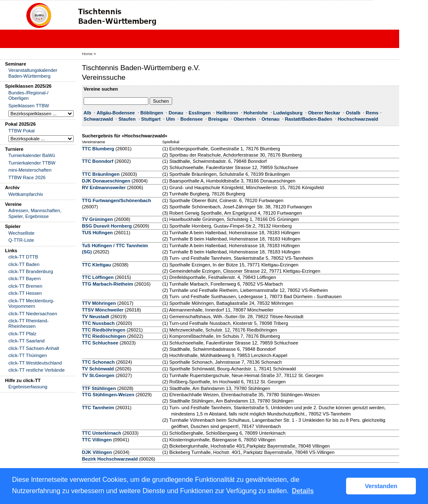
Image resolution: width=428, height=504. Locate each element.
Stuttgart (151, 119)
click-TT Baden (24, 264)
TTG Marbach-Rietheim (107, 284)
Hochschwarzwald (358, 119)
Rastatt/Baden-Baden (309, 119)
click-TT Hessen (25, 293)
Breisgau (218, 119)
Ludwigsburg (288, 113)
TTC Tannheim (98, 408)
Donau (176, 113)
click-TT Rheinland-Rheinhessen (28, 323)
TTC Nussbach (98, 323)
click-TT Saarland (27, 341)
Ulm (170, 119)
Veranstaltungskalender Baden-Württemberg (33, 73)
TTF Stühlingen (99, 388)
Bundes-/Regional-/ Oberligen (28, 95)
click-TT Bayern (25, 279)
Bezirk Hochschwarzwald (110, 459)
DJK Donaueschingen (106, 181)
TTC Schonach (98, 362)
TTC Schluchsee (100, 343)
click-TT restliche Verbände (37, 370)
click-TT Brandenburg (31, 271)
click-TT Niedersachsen (33, 314)
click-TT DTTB (23, 257)
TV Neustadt (96, 317)
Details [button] (303, 491)
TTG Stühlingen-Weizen (108, 395)
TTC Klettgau (97, 265)
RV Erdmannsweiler (104, 187)
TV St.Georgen (98, 375)
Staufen (127, 119)
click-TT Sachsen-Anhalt (34, 348)
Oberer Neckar (324, 113)
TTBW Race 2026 (27, 177)
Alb (87, 113)
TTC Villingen (97, 440)
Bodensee (191, 119)
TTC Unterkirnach (102, 433)
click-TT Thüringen (28, 355)
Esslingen (200, 113)
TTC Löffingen (98, 277)
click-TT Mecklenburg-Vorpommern (31, 303)
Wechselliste (22, 233)
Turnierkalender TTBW (32, 163)
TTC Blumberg (98, 149)
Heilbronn (227, 113)
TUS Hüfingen (97, 233)
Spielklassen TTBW (29, 106)
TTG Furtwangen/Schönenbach (116, 200)
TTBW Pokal (22, 131)
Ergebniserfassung (28, 387)
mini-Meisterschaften (30, 170)
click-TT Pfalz (22, 334)
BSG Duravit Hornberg (107, 226)
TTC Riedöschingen (104, 336)
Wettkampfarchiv (26, 194)
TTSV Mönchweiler (103, 310)
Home (87, 54)
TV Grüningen (97, 219)
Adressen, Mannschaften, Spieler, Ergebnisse (35, 213)
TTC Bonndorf (98, 161)
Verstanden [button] (381, 486)
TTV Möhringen (99, 303)
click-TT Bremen (25, 286)
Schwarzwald (98, 119)
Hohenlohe (256, 113)
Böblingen (152, 113)
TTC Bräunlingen (101, 174)
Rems (372, 113)
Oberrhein (245, 119)
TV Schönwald (98, 369)
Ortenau (271, 119)
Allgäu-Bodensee (116, 113)
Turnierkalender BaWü (32, 155)
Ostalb (353, 113)
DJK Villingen (97, 452)
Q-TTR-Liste (21, 240)
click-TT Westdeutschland (35, 363)
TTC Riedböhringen (104, 330)
